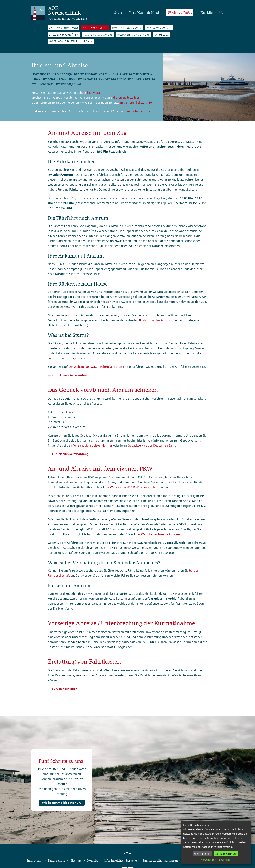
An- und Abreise (95, 28)
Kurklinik (209, 13)
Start (118, 13)
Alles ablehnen (202, 854)
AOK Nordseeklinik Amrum (63, 12)
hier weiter (95, 93)
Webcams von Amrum (133, 35)
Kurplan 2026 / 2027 (127, 28)
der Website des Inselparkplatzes (158, 534)
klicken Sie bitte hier (126, 98)
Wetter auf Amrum (98, 35)
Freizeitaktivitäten (64, 35)
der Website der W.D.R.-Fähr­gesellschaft (132, 487)
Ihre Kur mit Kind (144, 13)
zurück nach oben (65, 689)
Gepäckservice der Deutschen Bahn (151, 445)
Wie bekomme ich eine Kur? (62, 803)
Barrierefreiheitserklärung (161, 861)
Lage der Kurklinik (64, 28)
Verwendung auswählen (215, 860)
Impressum (35, 861)
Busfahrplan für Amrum (155, 320)
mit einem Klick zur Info (136, 103)
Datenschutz (56, 861)
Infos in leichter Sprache (120, 861)
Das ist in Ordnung (226, 854)
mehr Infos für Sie (139, 111)
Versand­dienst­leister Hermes (93, 445)
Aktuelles (162, 35)
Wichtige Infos (180, 13)
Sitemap (76, 861)
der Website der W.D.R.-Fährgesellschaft (95, 367)
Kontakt (93, 861)
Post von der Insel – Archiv (71, 41)
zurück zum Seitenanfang (70, 375)
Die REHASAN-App (159, 28)
